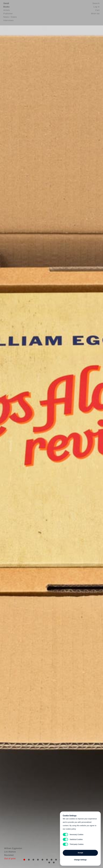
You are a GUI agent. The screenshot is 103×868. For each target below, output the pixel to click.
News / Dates (10, 18)
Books (7, 7)
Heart (36, 434)
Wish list (95, 14)
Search (96, 4)
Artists (7, 11)
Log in (97, 7)
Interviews (8, 21)
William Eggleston (12, 856)
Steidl (6, 4)
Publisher (8, 14)
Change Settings (80, 859)
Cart (97, 11)
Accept (80, 852)
